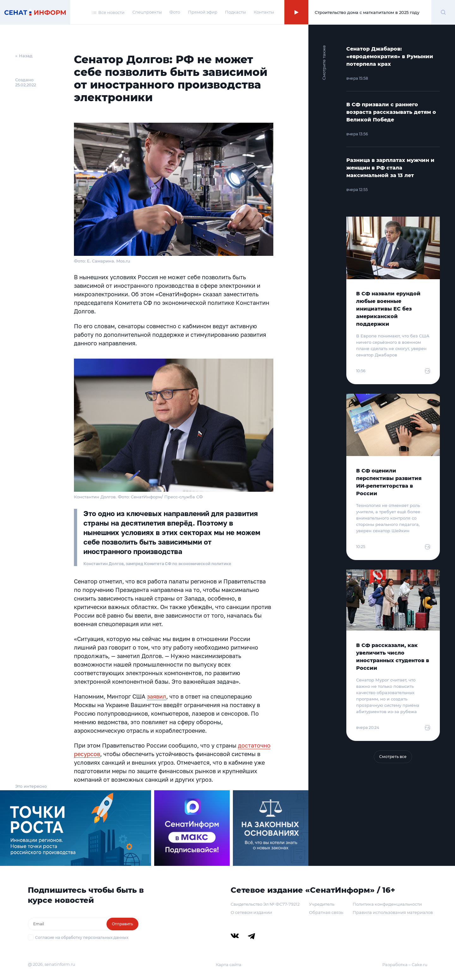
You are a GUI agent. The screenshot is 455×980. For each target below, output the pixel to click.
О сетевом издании (251, 912)
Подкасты (235, 12)
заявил (157, 696)
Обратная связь (326, 912)
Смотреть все (393, 757)
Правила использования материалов (393, 912)
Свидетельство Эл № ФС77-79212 (265, 904)
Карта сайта (229, 965)
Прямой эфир (203, 12)
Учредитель (322, 904)
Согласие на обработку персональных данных (82, 937)
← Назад (24, 56)
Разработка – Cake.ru (405, 965)
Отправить (122, 924)
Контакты (264, 12)
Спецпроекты (147, 12)
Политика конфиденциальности (387, 904)
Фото (175, 12)
